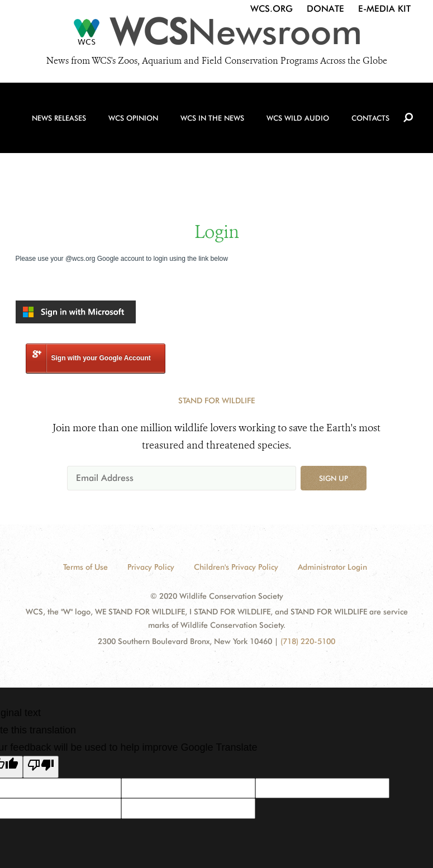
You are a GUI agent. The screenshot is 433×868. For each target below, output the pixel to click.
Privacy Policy (151, 567)
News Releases (57, 107)
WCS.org (272, 9)
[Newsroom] (216, 35)
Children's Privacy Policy (236, 567)
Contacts (384, 107)
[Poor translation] (41, 767)
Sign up (334, 478)
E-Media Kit (384, 9)
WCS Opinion (136, 107)
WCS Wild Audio (308, 107)
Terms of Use (85, 567)
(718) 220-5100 (308, 641)
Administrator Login (332, 567)
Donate (325, 9)
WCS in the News (219, 107)
